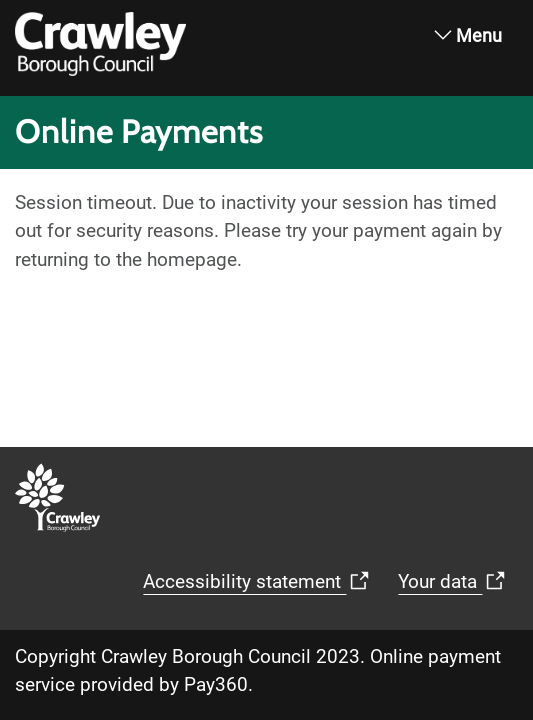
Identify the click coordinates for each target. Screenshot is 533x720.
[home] (21, 33)
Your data (334, 588)
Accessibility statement (139, 588)
